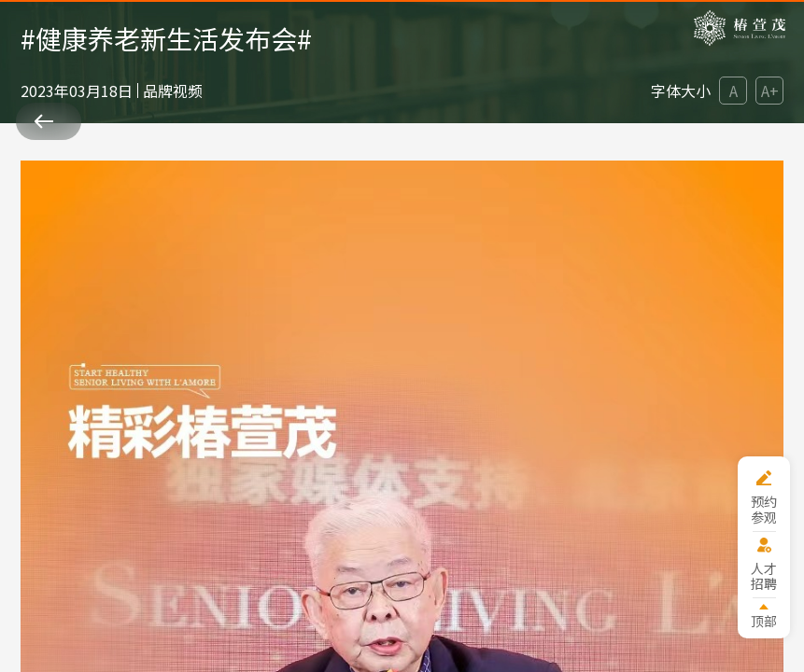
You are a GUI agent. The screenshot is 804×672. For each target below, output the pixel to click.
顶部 (764, 620)
